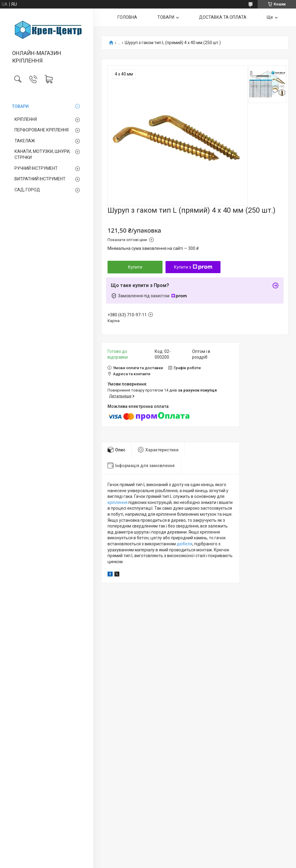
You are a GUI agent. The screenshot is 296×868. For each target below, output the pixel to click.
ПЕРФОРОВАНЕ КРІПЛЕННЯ (42, 130)
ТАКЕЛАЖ (25, 141)
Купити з (193, 267)
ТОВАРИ (20, 106)
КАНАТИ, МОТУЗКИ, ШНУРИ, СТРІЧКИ (42, 154)
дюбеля (185, 544)
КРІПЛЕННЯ (26, 119)
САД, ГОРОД (27, 190)
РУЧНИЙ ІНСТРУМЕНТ (36, 168)
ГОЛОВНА (127, 17)
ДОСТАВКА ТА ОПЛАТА (223, 17)
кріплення (117, 502)
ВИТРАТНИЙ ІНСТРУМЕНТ (40, 179)
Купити (135, 267)
